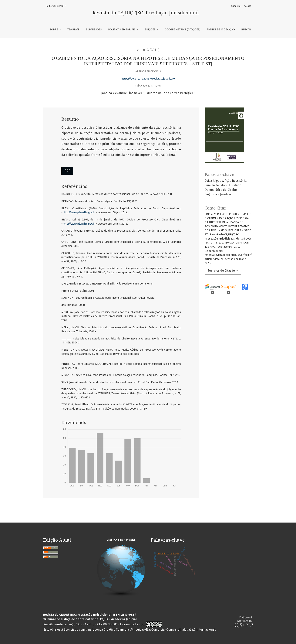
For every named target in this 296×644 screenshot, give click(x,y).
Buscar (246, 30)
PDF (67, 171)
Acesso (248, 6)
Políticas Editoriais (122, 30)
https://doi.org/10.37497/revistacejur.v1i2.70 (148, 79)
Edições (150, 30)
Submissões (94, 30)
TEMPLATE (73, 30)
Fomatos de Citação (222, 271)
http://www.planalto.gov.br (79, 212)
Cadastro (236, 6)
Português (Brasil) (57, 6)
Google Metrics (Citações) (183, 30)
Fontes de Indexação (221, 30)
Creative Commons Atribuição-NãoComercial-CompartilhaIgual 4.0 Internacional (159, 630)
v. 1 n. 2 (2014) (148, 50)
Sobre (54, 30)
